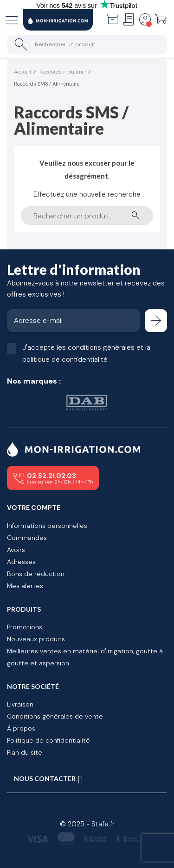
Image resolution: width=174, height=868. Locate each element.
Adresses (21, 562)
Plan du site (25, 752)
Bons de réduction (36, 574)
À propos (21, 728)
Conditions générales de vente (55, 716)
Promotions (25, 627)
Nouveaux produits (36, 639)
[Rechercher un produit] (87, 44)
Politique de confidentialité (48, 740)
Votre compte (34, 508)
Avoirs (16, 550)
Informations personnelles (47, 526)
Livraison (20, 704)
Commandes (27, 538)
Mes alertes (25, 586)
